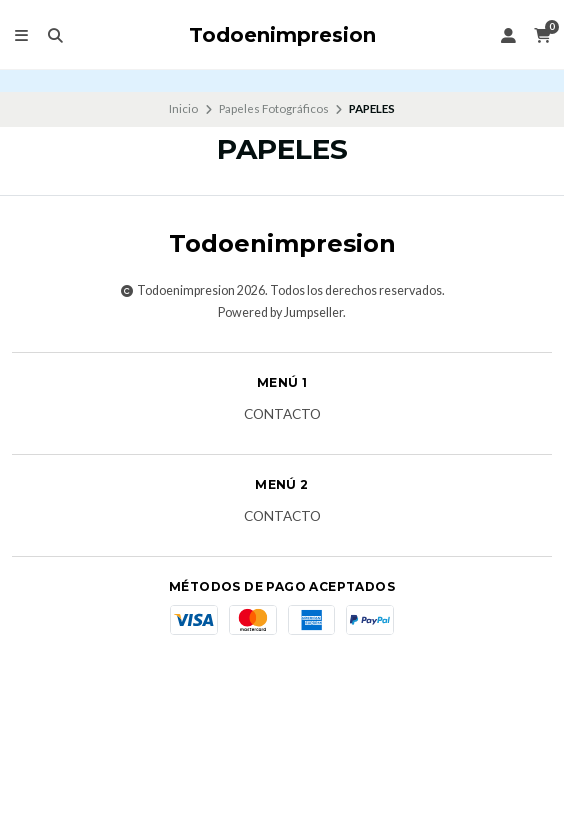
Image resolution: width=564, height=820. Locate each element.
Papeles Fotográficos (274, 108)
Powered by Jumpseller (280, 312)
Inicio (183, 108)
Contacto (282, 415)
